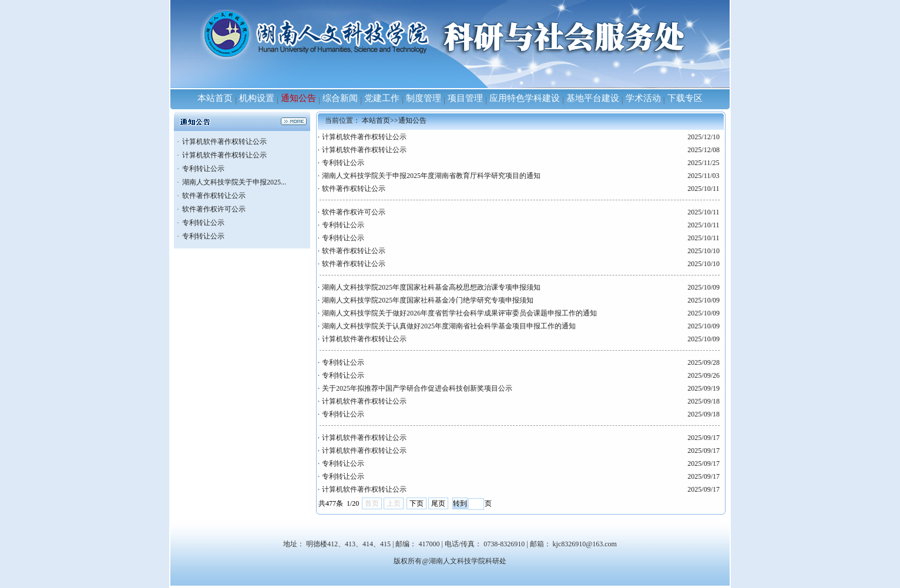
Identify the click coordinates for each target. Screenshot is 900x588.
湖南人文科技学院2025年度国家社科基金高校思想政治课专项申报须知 (431, 287)
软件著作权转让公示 (214, 196)
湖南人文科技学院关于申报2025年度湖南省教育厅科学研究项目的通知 (431, 176)
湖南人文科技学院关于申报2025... (234, 182)
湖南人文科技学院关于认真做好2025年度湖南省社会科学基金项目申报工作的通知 (449, 326)
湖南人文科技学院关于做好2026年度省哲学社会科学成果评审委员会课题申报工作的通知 (459, 313)
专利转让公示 (203, 169)
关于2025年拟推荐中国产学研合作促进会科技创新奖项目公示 (417, 388)
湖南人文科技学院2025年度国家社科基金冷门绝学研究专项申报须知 (428, 300)
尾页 (438, 503)
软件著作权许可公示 (214, 209)
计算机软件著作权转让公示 (224, 142)
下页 (417, 503)
